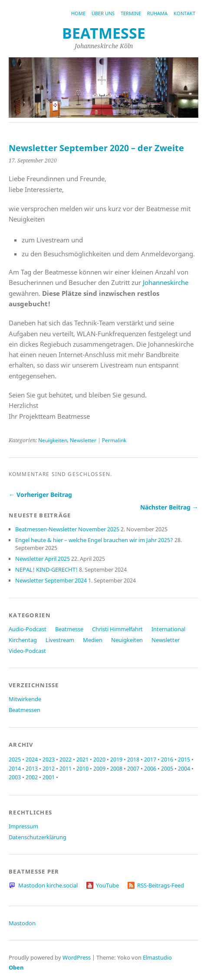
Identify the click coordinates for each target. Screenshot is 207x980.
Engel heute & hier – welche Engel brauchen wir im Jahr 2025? (94, 540)
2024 (32, 759)
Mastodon (22, 923)
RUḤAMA (157, 13)
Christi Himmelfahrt (117, 629)
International (168, 629)
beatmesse (104, 33)
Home (78, 13)
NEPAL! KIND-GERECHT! (46, 569)
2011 (66, 768)
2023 (49, 759)
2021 (82, 759)
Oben (16, 967)
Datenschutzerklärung (38, 837)
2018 (133, 759)
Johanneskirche (166, 282)
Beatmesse (69, 629)
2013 (32, 768)
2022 (66, 759)
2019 (116, 759)
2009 (99, 768)
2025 (15, 759)
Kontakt (184, 13)
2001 (49, 777)
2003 (15, 777)
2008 (116, 768)
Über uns (103, 13)
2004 (184, 768)
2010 (82, 768)
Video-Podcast (27, 651)
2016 (167, 759)
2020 (99, 759)
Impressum (23, 826)
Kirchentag (23, 640)
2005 (167, 768)
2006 (150, 768)
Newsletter (83, 440)
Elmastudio (157, 957)
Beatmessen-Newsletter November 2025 (67, 529)
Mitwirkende (25, 699)
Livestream (60, 640)
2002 (32, 777)
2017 (150, 759)
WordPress (77, 957)
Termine (131, 13)
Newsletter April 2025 (43, 559)
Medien (93, 640)
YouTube (107, 885)
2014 (15, 768)
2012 (49, 768)
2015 (184, 759)
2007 (133, 768)
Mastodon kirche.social (48, 885)
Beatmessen (25, 710)
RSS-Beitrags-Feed (161, 885)
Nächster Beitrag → (169, 507)
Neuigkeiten (53, 440)
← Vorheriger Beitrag (40, 495)
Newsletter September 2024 (51, 580)
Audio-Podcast (28, 629)
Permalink (114, 440)
